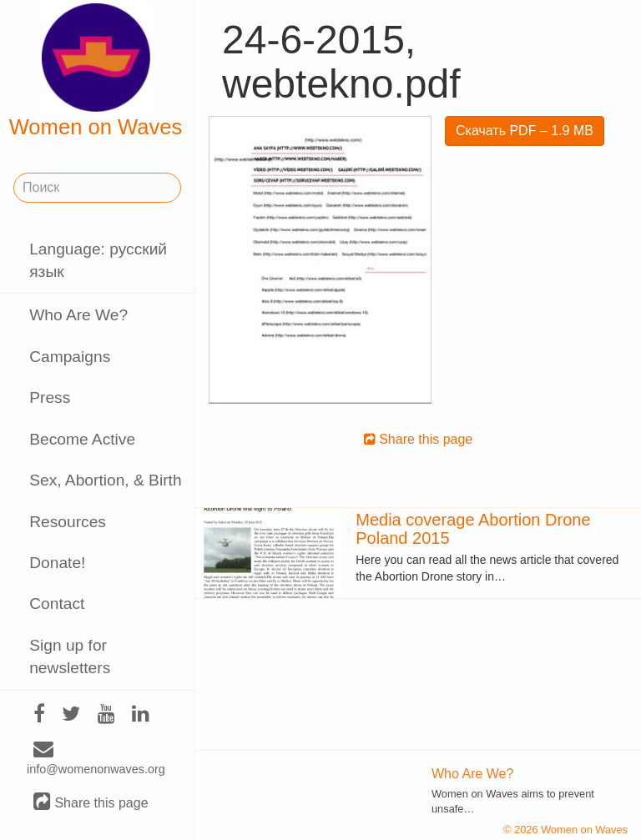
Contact (57, 604)
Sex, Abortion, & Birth (105, 480)
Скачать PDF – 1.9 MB (525, 131)
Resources (68, 522)
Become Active (82, 439)
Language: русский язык (98, 260)
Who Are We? (78, 315)
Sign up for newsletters (70, 656)
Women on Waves (96, 71)
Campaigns (70, 357)
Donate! (57, 563)
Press (50, 397)
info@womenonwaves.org (96, 759)
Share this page (91, 802)
